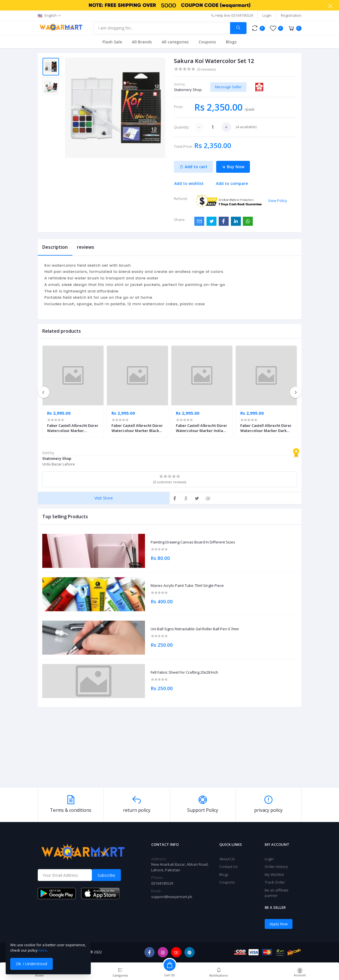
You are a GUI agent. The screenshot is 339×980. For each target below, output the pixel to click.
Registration (291, 15)
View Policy (278, 201)
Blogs (231, 42)
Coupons (207, 42)
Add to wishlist (189, 183)
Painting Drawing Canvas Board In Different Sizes (193, 542)
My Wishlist (274, 874)
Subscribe (106, 875)
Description (55, 247)
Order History (276, 867)
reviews (86, 247)
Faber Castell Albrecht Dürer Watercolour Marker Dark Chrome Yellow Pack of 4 (266, 428)
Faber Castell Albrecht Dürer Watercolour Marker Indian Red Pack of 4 (202, 428)
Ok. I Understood (31, 964)
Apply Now (279, 924)
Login (267, 15)
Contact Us (229, 867)
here (43, 950)
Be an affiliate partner (277, 893)
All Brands (142, 42)
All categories (175, 42)
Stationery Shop (188, 90)
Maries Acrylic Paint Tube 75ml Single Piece (187, 586)
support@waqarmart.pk (172, 897)
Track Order (275, 882)
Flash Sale (112, 42)
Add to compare (232, 183)
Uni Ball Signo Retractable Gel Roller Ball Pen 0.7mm (195, 629)
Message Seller (228, 87)
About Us (227, 859)
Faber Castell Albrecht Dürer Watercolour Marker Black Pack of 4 (137, 428)
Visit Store (104, 498)
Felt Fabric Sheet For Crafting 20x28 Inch (184, 673)
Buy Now (233, 167)
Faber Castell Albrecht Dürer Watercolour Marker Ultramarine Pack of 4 (73, 428)
